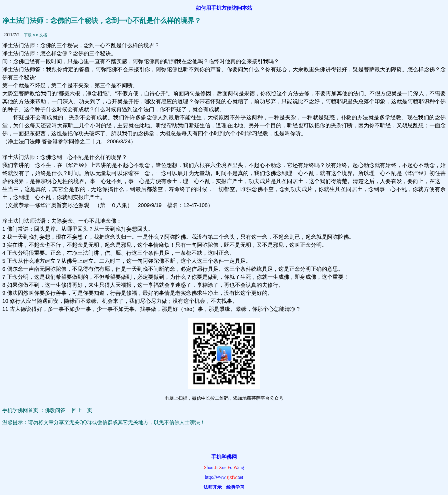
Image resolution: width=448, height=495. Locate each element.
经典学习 (235, 487)
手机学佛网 (224, 457)
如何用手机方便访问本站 (224, 8)
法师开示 (213, 487)
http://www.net (224, 477)
